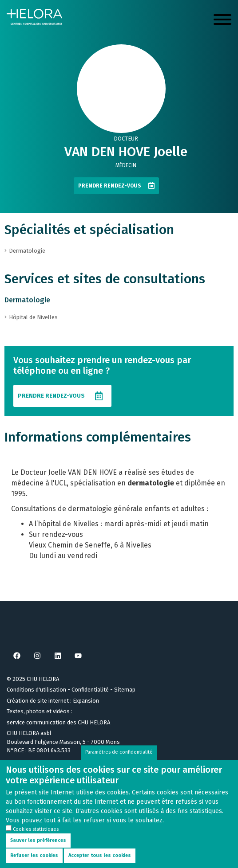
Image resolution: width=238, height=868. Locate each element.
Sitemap (125, 690)
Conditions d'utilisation (36, 690)
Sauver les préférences (38, 848)
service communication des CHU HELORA (58, 722)
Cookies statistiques (36, 838)
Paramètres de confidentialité (119, 760)
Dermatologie (27, 300)
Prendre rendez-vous (110, 186)
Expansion (86, 701)
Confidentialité (90, 690)
